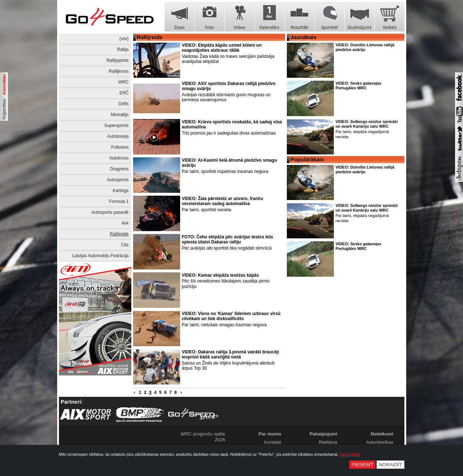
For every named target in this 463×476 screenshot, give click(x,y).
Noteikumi (382, 434)
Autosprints (118, 180)
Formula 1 (119, 201)
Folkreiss (120, 147)
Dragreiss (119, 169)
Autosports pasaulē (110, 212)
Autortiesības (380, 442)
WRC (124, 82)
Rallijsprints (117, 60)
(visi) (124, 39)
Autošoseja (118, 136)
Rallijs (123, 50)
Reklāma (328, 442)
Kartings (120, 191)
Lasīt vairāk (350, 454)
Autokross (119, 158)
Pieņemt (362, 465)
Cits (125, 245)
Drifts (124, 104)
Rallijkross (119, 71)
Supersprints (116, 126)
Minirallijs (120, 115)
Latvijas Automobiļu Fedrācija (100, 256)
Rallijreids (119, 234)
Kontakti (273, 442)
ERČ (124, 93)
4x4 (125, 223)
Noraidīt (390, 465)
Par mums (270, 434)
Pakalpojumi (324, 434)
